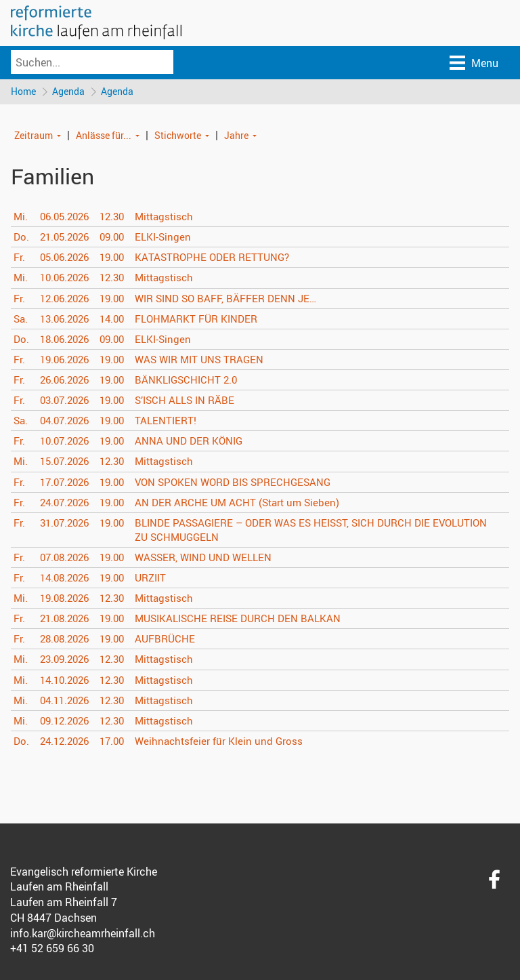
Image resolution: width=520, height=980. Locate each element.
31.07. (68, 524)
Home (23, 92)
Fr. (19, 258)
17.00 (119, 742)
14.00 (119, 319)
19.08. (68, 599)
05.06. (68, 258)
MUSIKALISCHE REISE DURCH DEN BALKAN (252, 619)
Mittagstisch (175, 218)
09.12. (68, 722)
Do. (22, 238)
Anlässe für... (104, 136)
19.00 (119, 258)
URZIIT (161, 579)
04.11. (68, 701)
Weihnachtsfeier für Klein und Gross (230, 742)
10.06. (68, 279)
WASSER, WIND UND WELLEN (216, 558)
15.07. (68, 462)
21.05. (68, 238)
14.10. (68, 680)
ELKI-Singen (173, 238)
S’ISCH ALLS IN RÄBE (196, 401)
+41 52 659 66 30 (52, 950)
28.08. (68, 640)
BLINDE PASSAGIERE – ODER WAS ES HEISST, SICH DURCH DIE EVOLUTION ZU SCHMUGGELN (300, 531)
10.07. (68, 442)
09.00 (119, 238)
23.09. (68, 660)
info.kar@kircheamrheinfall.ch (83, 934)
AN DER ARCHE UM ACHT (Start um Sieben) (250, 503)
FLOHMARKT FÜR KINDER (208, 319)
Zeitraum (34, 136)
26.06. (68, 381)
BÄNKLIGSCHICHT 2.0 (197, 381)
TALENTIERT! (175, 422)
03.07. (68, 401)
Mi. (21, 218)
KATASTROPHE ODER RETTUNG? (224, 258)
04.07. (68, 422)
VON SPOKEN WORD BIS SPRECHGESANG (246, 483)
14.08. (68, 579)
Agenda (70, 92)
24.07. (68, 503)
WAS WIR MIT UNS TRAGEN (212, 361)
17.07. (68, 483)
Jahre (236, 136)
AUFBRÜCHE (175, 640)
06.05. (68, 218)
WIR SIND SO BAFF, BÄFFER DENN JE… (238, 299)
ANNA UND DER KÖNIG (200, 442)
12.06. (68, 299)
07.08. (68, 558)
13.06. (68, 319)
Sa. (21, 319)
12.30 (119, 218)
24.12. (68, 742)
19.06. (68, 361)
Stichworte (178, 136)
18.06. (68, 340)
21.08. (68, 619)
